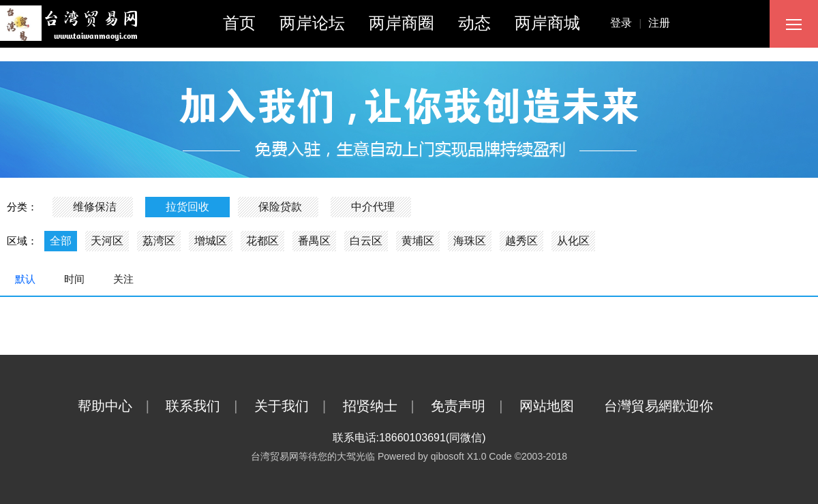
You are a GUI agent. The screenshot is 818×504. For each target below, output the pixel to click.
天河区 (107, 241)
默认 (25, 279)
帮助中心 (120, 406)
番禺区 (314, 241)
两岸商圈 (402, 23)
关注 (123, 279)
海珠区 (470, 241)
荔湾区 (159, 241)
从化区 (573, 241)
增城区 (211, 241)
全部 (61, 241)
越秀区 (521, 241)
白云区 (366, 241)
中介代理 (373, 207)
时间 (74, 279)
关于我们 (297, 406)
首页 (239, 23)
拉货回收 (187, 207)
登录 (629, 23)
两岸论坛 (312, 23)
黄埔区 (418, 241)
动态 (474, 23)
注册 (659, 23)
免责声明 (473, 406)
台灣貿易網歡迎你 (672, 406)
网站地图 (560, 406)
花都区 (262, 241)
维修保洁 (95, 207)
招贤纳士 (385, 406)
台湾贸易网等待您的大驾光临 (313, 456)
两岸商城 (547, 23)
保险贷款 (280, 207)
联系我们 (208, 406)
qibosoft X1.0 (459, 456)
